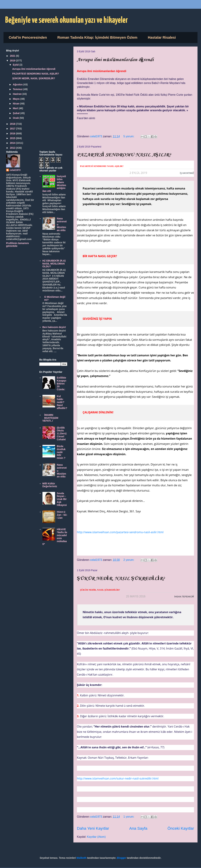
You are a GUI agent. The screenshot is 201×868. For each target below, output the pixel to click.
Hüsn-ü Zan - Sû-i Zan (62, 515)
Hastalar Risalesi (162, 37)
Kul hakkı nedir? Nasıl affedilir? (62, 402)
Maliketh (81, 858)
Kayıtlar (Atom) (96, 837)
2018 (13, 124)
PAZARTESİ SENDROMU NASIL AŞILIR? (124, 155)
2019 (13, 61)
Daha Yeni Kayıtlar (93, 828)
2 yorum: (129, 560)
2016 (13, 133)
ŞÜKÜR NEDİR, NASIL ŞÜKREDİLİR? (121, 579)
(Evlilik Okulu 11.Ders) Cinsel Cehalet (62, 434)
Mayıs (17, 99)
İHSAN (178, 597)
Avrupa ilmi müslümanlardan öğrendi (115, 60)
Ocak (16, 118)
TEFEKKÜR (188, 597)
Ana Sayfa (138, 828)
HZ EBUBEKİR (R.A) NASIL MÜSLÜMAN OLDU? (54, 264)
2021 (13, 56)
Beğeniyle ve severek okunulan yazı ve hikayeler (67, 20)
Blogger (122, 858)
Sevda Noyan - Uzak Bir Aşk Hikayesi (62, 499)
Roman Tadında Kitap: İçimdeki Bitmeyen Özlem (97, 37)
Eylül (16, 65)
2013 (13, 148)
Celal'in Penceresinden (28, 37)
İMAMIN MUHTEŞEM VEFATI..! (50, 418)
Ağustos (18, 84)
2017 (13, 129)
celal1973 (15, 170)
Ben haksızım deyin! (54, 327)
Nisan (16, 104)
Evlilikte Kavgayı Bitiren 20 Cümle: (62, 384)
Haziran (17, 94)
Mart (16, 108)
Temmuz (18, 89)
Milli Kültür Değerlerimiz (50, 485)
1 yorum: (129, 817)
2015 (13, 138)
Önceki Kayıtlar (181, 828)
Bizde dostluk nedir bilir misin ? (61, 452)
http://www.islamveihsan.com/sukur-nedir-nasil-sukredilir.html (118, 778)
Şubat (17, 113)
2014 (13, 143)
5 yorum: (129, 136)
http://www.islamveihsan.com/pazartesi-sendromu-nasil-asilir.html (120, 532)
